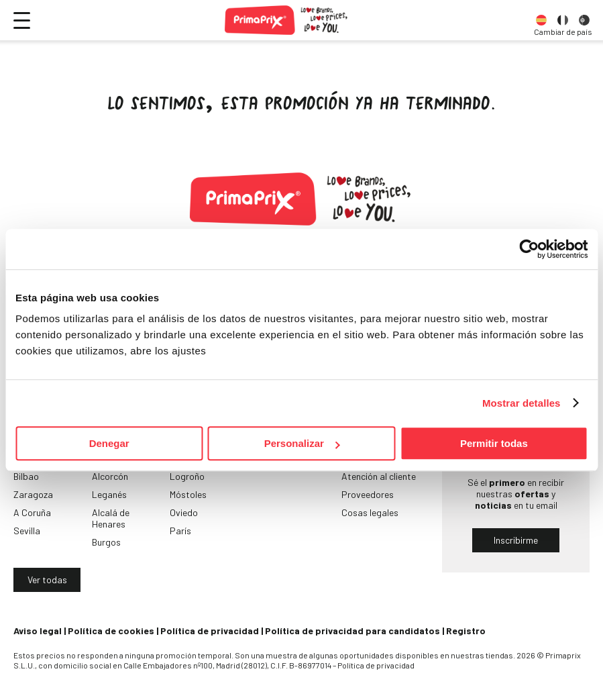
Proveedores (368, 494)
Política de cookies (111, 631)
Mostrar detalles (522, 403)
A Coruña (32, 512)
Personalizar (302, 443)
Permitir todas (494, 443)
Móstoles (188, 494)
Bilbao (26, 476)
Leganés (109, 494)
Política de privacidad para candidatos (352, 631)
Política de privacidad (210, 631)
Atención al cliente (379, 476)
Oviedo (184, 512)
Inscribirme (516, 540)
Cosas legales (370, 512)
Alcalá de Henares (111, 518)
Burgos (106, 542)
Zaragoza (33, 494)
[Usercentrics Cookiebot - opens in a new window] (529, 249)
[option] (541, 20)
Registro (466, 631)
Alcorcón (110, 476)
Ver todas (47, 580)
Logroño (187, 476)
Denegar (109, 443)
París (180, 531)
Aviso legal (38, 631)
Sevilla (27, 531)
